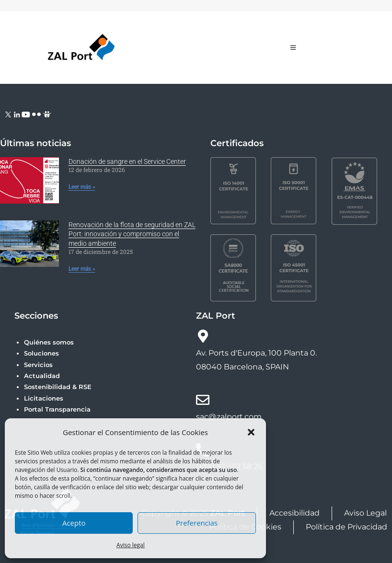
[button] (251, 432)
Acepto (74, 523)
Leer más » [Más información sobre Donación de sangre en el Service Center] (82, 187)
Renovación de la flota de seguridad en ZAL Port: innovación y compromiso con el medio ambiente (132, 234)
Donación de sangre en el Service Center (127, 161)
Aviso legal (131, 545)
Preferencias (197, 523)
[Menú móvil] (293, 47)
